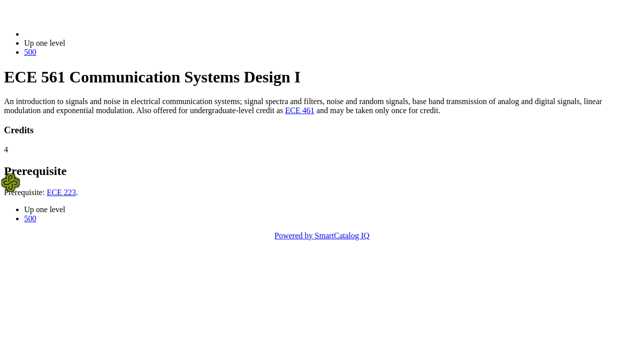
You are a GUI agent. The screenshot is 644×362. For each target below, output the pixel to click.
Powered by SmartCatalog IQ (322, 236)
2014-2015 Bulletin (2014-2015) (77, 34)
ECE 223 (61, 192)
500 (30, 52)
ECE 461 (300, 110)
